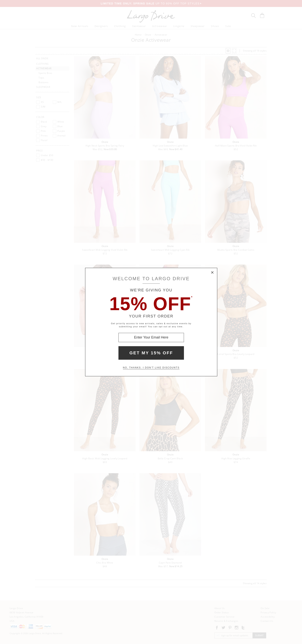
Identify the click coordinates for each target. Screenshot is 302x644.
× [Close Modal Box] (212, 272)
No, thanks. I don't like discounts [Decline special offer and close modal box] (151, 368)
